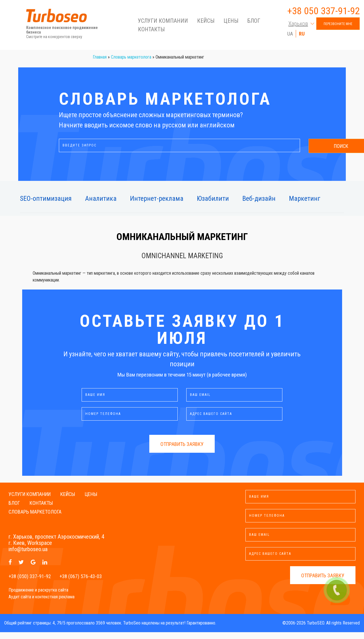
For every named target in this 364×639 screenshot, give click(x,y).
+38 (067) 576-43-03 (81, 583)
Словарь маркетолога (131, 64)
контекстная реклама (55, 604)
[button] (299, 25)
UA (290, 35)
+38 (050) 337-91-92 (30, 583)
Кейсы (206, 22)
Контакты (151, 30)
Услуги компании (163, 22)
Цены (231, 22)
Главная (100, 64)
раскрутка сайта (53, 597)
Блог (254, 22)
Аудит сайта (20, 604)
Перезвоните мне (338, 25)
